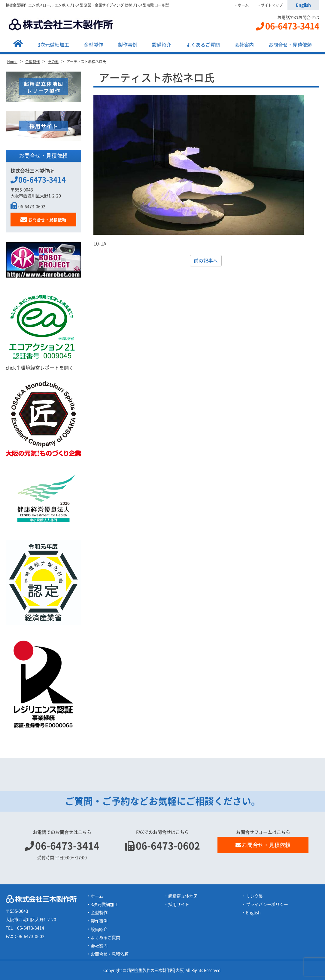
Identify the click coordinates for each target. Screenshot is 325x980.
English (303, 5)
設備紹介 (162, 45)
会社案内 (244, 45)
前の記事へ (206, 261)
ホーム (243, 5)
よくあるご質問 (203, 45)
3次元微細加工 (53, 45)
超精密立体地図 (183, 896)
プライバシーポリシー (267, 905)
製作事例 (128, 45)
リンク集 (254, 896)
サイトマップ (272, 5)
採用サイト (179, 905)
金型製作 (93, 45)
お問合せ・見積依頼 (290, 45)
